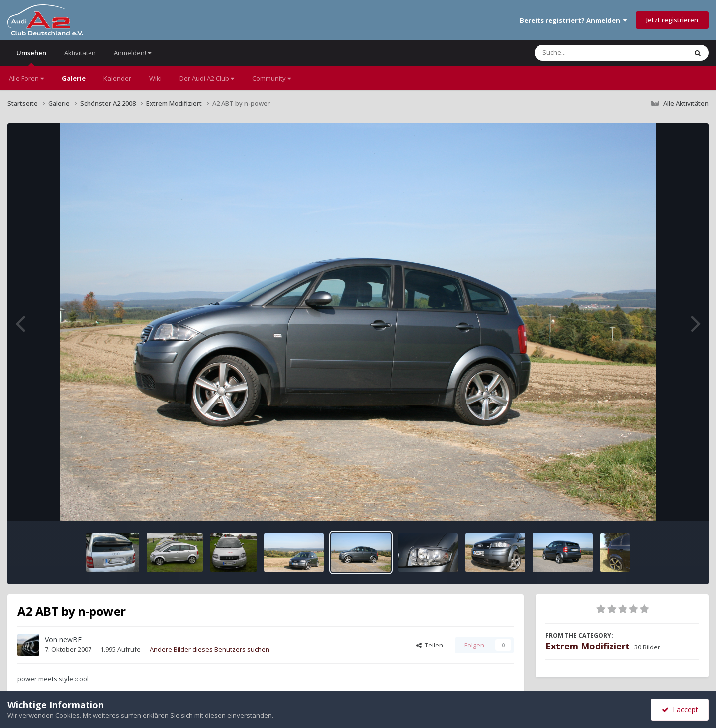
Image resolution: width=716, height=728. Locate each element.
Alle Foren (26, 78)
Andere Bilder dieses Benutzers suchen (210, 649)
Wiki (155, 78)
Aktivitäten (80, 53)
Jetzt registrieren (672, 20)
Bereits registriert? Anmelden (573, 20)
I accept (680, 709)
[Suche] (590, 53)
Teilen (430, 645)
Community (271, 78)
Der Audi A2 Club (207, 78)
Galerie (74, 78)
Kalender (117, 78)
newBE (70, 639)
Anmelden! (133, 53)
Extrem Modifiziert (588, 646)
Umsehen (31, 57)
